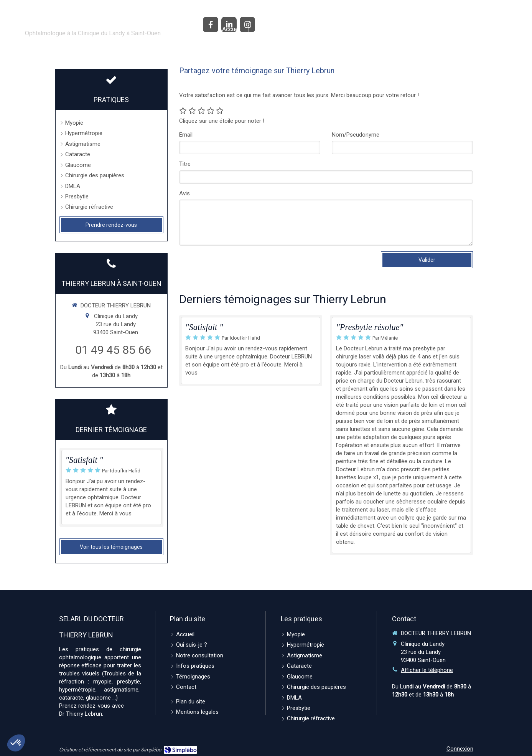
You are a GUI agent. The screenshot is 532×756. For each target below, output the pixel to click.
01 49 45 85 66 (113, 350)
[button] (16, 743)
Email (186, 135)
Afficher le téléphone (427, 670)
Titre (185, 164)
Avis (184, 193)
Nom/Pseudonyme (356, 135)
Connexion (460, 749)
